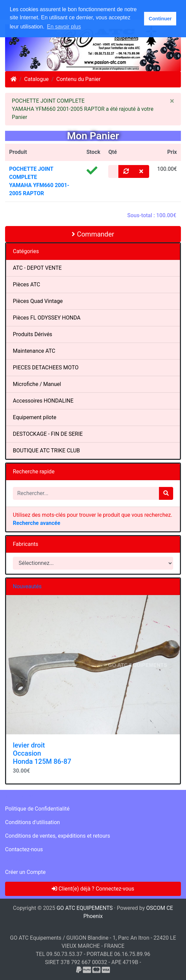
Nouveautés (27, 586)
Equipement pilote (34, 417)
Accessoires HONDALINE (43, 401)
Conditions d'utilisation (32, 822)
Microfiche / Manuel (37, 384)
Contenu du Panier (79, 79)
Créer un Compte (25, 872)
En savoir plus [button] (64, 27)
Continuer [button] (160, 19)
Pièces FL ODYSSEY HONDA (47, 318)
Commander (93, 234)
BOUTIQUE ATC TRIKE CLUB (46, 451)
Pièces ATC (27, 284)
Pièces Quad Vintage (38, 301)
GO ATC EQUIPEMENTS (85, 908)
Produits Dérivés (32, 334)
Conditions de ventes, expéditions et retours (57, 836)
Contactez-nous (24, 849)
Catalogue (37, 79)
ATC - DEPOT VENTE (37, 268)
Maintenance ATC (34, 351)
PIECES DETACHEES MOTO (46, 367)
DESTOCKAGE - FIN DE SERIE (48, 434)
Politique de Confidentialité (37, 809)
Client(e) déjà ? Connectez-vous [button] (93, 889)
